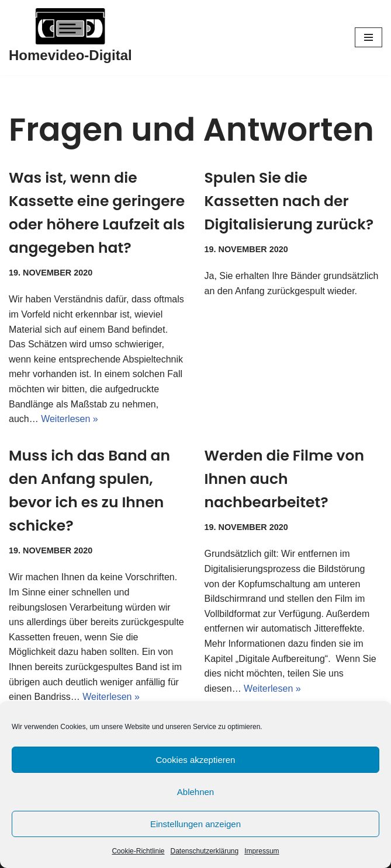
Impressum (262, 851)
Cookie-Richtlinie (138, 851)
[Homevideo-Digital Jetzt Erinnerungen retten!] (70, 38)
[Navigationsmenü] (368, 37)
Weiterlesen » (70, 419)
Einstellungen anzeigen (195, 824)
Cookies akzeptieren (196, 760)
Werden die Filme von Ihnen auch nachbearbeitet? (284, 479)
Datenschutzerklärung (204, 851)
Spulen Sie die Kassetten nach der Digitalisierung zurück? (289, 201)
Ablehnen (195, 792)
